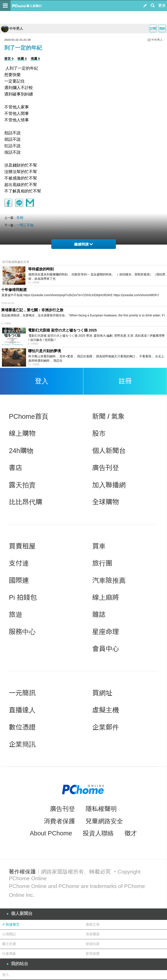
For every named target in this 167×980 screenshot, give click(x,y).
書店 (16, 468)
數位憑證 (22, 727)
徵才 (131, 833)
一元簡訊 (22, 693)
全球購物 (106, 502)
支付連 (19, 563)
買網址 (102, 693)
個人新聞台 (109, 451)
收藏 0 (22, 59)
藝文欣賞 (9, 944)
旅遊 (16, 615)
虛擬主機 (106, 710)
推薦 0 (35, 59)
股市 (99, 434)
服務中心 (22, 632)
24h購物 (21, 451)
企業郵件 (106, 727)
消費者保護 (59, 821)
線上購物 (22, 434)
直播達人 (22, 710)
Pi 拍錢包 (23, 598)
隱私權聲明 (101, 809)
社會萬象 (9, 954)
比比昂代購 (26, 502)
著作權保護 (22, 872)
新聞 (99, 417)
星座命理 (106, 632)
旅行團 (102, 563)
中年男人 (12, 29)
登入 (42, 381)
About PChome (51, 833)
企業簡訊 (22, 744)
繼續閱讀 (83, 244)
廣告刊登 (106, 468)
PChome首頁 (29, 417)
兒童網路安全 (104, 821)
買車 (99, 546)
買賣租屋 (22, 546)
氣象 (118, 417)
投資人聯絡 (98, 833)
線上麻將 (106, 598)
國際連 (19, 581)
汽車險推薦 (109, 581)
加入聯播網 (109, 485)
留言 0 (9, 59)
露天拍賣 (22, 485)
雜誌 (99, 615)
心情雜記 (9, 934)
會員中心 (106, 649)
